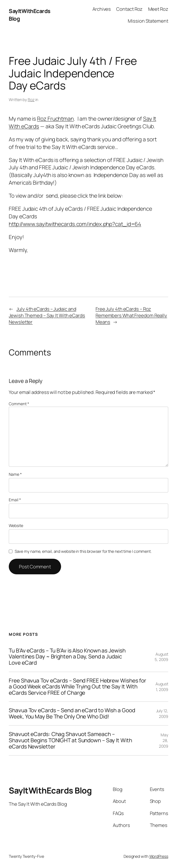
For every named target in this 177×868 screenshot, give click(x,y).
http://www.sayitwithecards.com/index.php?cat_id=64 (75, 224)
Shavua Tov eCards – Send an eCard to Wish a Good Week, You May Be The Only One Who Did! (72, 714)
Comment (19, 404)
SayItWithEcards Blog (50, 790)
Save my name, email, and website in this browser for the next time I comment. (83, 551)
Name (15, 474)
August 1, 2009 (162, 687)
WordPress (159, 856)
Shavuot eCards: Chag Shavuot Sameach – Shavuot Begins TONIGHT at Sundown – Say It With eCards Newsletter (70, 740)
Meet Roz (158, 9)
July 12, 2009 (162, 714)
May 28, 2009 (164, 740)
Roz (31, 100)
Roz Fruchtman (55, 119)
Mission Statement (148, 21)
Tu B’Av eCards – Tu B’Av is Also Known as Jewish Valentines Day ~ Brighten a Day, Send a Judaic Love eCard (67, 657)
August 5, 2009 (161, 657)
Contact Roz (129, 9)
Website (16, 525)
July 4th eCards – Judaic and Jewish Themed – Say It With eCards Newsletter (47, 315)
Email (15, 500)
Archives (102, 9)
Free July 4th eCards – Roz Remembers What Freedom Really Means (131, 315)
